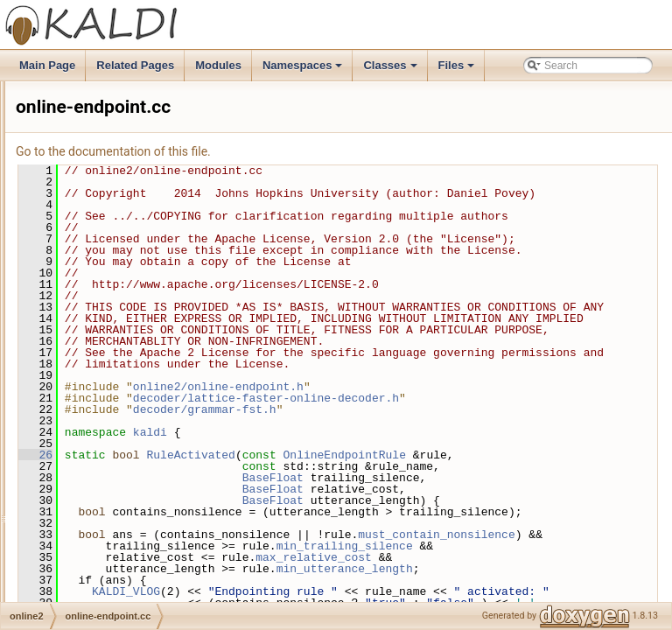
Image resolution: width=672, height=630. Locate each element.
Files (458, 70)
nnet (68, 197)
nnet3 (71, 255)
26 (254, 546)
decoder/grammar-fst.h (423, 500)
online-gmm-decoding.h (126, 486)
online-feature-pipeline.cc (130, 389)
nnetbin (75, 293)
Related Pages (135, 65)
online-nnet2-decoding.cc (130, 582)
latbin (70, 139)
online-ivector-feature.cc (128, 505)
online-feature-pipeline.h (128, 409)
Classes (391, 70)
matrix (72, 178)
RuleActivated (409, 546)
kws (67, 81)
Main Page (47, 65)
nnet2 (71, 216)
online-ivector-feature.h (126, 524)
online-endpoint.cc (114, 351)
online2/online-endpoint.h (437, 478)
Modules (218, 65)
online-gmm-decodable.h (129, 447)
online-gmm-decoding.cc (129, 466)
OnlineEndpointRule (563, 546)
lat (63, 120)
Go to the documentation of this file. (332, 151)
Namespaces (304, 70)
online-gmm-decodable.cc (132, 428)
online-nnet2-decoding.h (128, 601)
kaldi (369, 523)
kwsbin (74, 101)
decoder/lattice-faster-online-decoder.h (485, 489)
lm (63, 158)
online (72, 312)
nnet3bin (78, 274)
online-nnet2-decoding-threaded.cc (153, 543)
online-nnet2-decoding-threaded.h (150, 563)
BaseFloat (492, 591)
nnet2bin (78, 235)
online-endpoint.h (112, 370)
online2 (75, 332)
